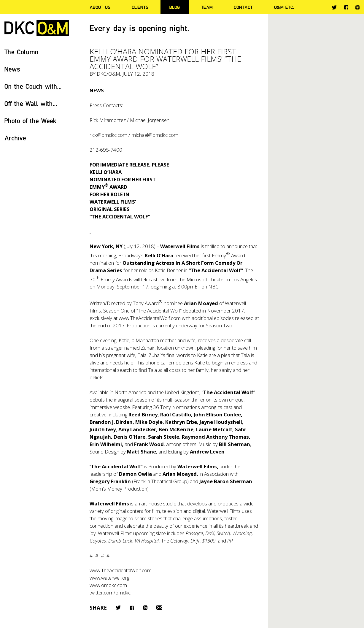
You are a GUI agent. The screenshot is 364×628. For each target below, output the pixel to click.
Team (207, 7)
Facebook (346, 7)
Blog (175, 7)
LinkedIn (145, 608)
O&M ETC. (284, 7)
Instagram (357, 7)
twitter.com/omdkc (110, 593)
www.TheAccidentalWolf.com (150, 318)
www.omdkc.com (108, 585)
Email (159, 608)
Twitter (334, 7)
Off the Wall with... (31, 103)
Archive (15, 138)
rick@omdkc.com (108, 135)
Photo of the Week (30, 121)
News (12, 69)
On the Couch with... (33, 86)
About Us (100, 7)
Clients (140, 7)
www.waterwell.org (109, 578)
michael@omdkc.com (155, 135)
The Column (22, 52)
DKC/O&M (37, 28)
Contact (243, 7)
